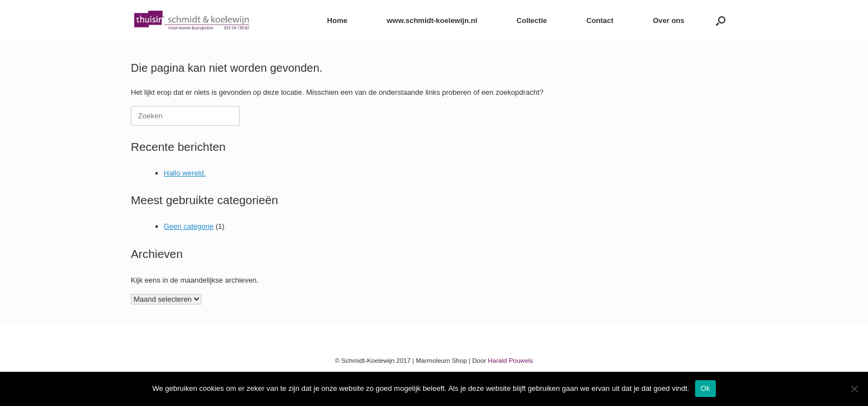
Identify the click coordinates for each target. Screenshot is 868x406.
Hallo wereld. (185, 173)
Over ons (669, 20)
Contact (600, 20)
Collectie (532, 20)
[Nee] (854, 389)
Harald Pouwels (511, 361)
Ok (705, 388)
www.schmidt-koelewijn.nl (432, 20)
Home (337, 20)
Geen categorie (189, 226)
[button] (721, 20)
